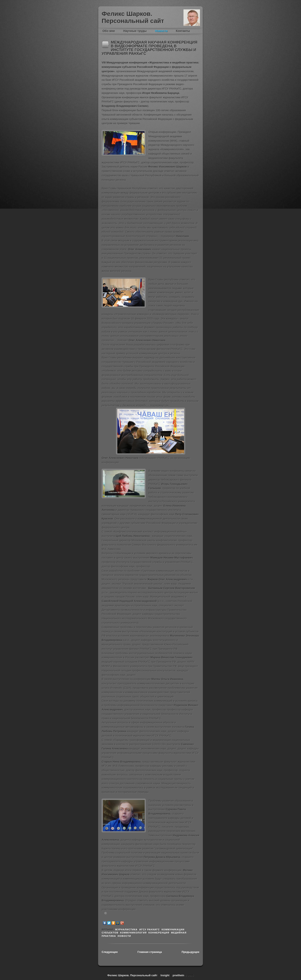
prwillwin (178, 975)
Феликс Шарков (192, 18)
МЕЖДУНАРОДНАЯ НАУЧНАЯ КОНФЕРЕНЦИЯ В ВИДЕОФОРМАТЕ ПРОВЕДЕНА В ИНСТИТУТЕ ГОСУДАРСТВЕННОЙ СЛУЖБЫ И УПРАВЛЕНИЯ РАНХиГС (150, 48)
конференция (159, 933)
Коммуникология (133, 933)
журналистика (126, 930)
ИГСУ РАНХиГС (150, 930)
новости (124, 936)
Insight (165, 975)
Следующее (110, 952)
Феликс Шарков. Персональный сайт (133, 17)
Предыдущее (190, 952)
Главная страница (150, 952)
